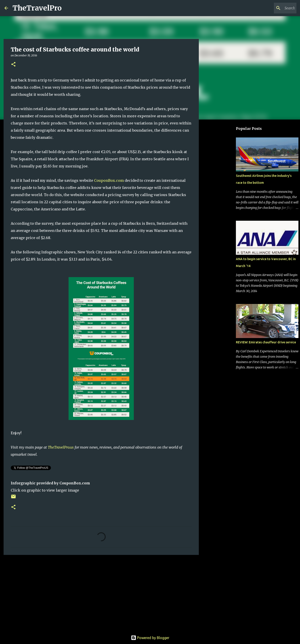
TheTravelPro (37, 8)
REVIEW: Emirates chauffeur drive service (266, 342)
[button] (13, 65)
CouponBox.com (109, 180)
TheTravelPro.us (61, 447)
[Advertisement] (101, 593)
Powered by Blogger (150, 638)
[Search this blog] (273, 8)
